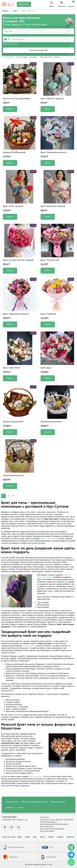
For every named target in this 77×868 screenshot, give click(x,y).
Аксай (27, 837)
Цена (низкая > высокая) (27, 57)
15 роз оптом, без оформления (17, 99)
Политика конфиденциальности (34, 802)
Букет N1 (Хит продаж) (13, 206)
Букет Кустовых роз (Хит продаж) (18, 260)
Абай (19, 837)
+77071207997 (9, 817)
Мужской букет (29, 646)
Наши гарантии (12, 802)
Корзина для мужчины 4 (51, 422)
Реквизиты (10, 808)
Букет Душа (46, 368)
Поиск (52, 4)
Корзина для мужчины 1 (13, 422)
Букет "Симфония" (48, 314)
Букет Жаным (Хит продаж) (53, 206)
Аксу (35, 837)
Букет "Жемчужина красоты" (54, 153)
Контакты (22, 808)
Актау (42, 837)
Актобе (51, 837)
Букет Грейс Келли (11, 368)
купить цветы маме (49, 539)
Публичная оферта (58, 802)
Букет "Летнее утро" (50, 260)
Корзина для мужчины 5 (14, 476)
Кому (15, 11)
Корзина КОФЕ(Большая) (14, 153)
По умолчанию (7, 57)
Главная (5, 11)
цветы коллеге (36, 776)
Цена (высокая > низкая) (50, 57)
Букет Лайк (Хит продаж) (52, 99)
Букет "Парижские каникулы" (16, 314)
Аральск (70, 837)
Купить (10, 109)
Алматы (60, 837)
